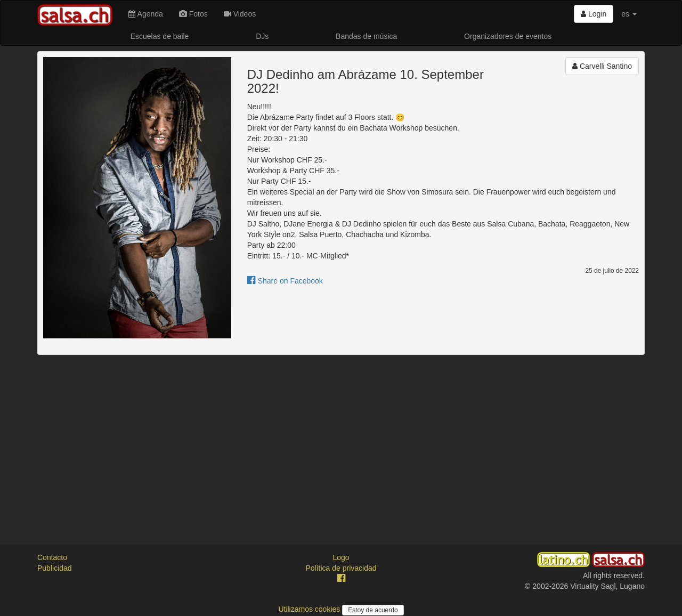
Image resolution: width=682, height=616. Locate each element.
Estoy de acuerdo (373, 610)
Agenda (145, 14)
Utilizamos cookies (310, 609)
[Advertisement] (341, 440)
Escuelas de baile (160, 36)
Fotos (193, 14)
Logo (341, 557)
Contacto (52, 557)
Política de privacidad (341, 568)
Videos (240, 14)
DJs (262, 36)
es (629, 14)
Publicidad (55, 568)
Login (594, 14)
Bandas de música (366, 36)
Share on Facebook (285, 281)
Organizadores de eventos (508, 36)
